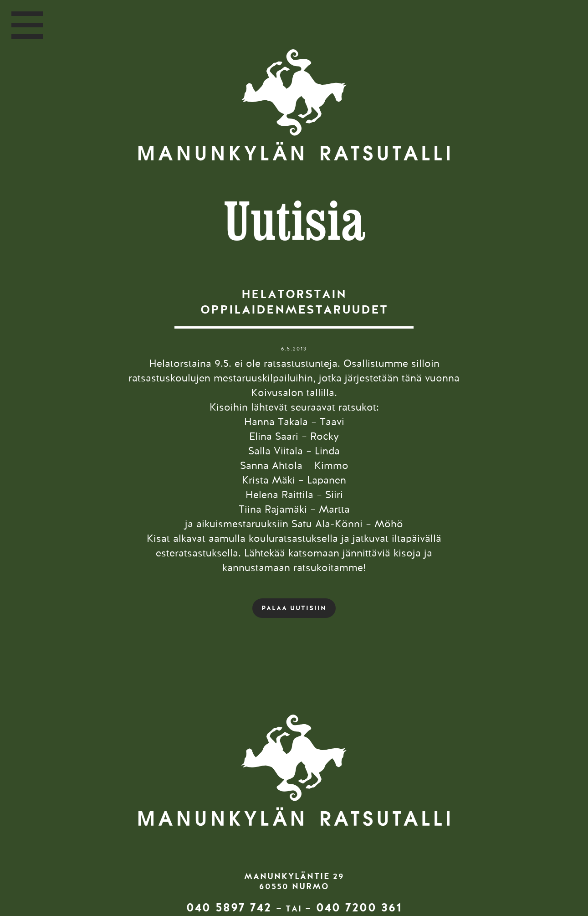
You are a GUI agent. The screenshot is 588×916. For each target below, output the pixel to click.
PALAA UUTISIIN (294, 608)
